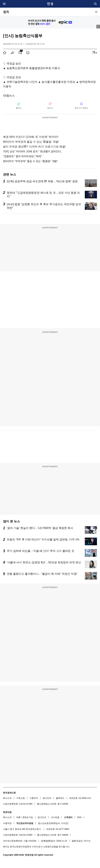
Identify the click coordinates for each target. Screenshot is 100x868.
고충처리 (34, 798)
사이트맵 (55, 817)
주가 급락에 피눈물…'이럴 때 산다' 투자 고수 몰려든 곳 (41, 551)
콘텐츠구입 (28, 817)
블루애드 (60, 798)
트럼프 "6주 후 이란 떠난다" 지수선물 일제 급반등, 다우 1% (43, 539)
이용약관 (7, 823)
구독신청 (21, 798)
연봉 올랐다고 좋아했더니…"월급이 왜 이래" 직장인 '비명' (42, 574)
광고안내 (47, 798)
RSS (79, 817)
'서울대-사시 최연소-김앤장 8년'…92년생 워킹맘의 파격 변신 (44, 562)
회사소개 (7, 798)
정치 (6, 12)
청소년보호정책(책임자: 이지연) (53, 823)
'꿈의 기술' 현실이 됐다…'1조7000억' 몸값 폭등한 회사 (40, 528)
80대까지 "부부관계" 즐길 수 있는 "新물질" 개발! (30, 161)
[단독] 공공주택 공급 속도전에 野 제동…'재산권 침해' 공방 (42, 181)
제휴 (18, 817)
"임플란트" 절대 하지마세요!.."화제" (23, 156)
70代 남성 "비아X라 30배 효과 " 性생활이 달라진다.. (33, 151)
